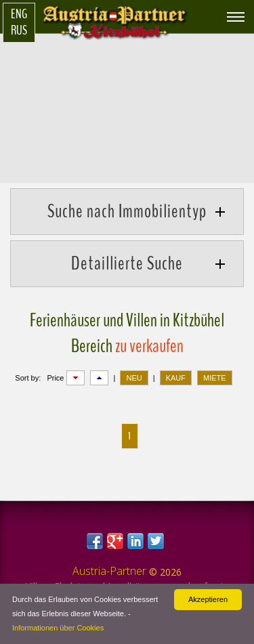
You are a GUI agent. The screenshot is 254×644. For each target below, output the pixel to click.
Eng (19, 14)
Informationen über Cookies (58, 628)
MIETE (215, 378)
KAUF (176, 378)
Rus (19, 30)
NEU (134, 378)
